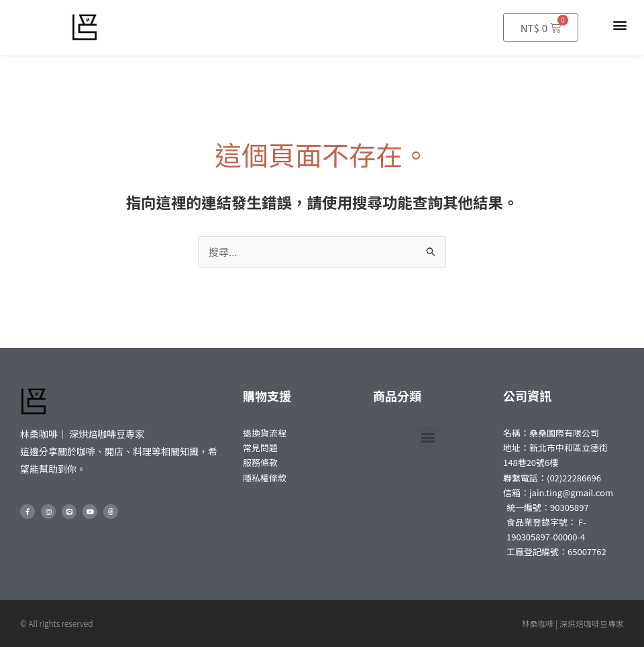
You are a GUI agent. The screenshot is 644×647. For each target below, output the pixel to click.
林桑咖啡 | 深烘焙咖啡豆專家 (573, 623)
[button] (620, 24)
